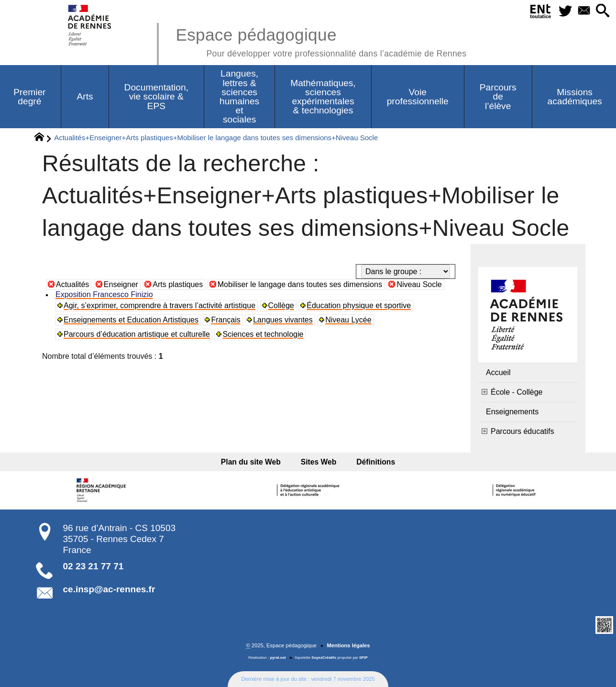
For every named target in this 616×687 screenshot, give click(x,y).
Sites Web (319, 462)
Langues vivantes (283, 320)
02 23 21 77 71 (93, 566)
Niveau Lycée (348, 320)
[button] (602, 11)
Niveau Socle (419, 284)
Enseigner (121, 284)
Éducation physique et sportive (359, 305)
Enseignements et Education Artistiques (131, 320)
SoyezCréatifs (324, 658)
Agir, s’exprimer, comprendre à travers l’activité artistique (159, 305)
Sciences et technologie (263, 334)
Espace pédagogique (321, 41)
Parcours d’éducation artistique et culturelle (137, 334)
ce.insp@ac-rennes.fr (109, 589)
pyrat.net (278, 658)
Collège (281, 305)
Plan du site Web (254, 462)
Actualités (72, 284)
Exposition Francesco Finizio (104, 294)
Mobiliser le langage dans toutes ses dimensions (300, 284)
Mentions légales (348, 645)
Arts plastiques (178, 284)
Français (225, 320)
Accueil (498, 372)
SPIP (363, 658)
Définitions (373, 462)
